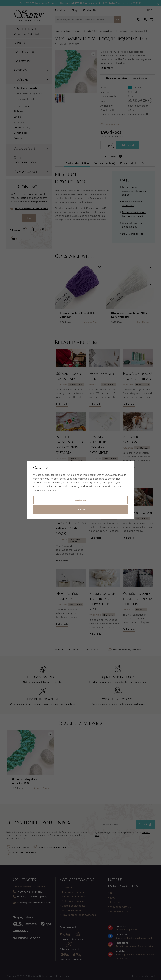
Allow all (81, 509)
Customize (80, 500)
